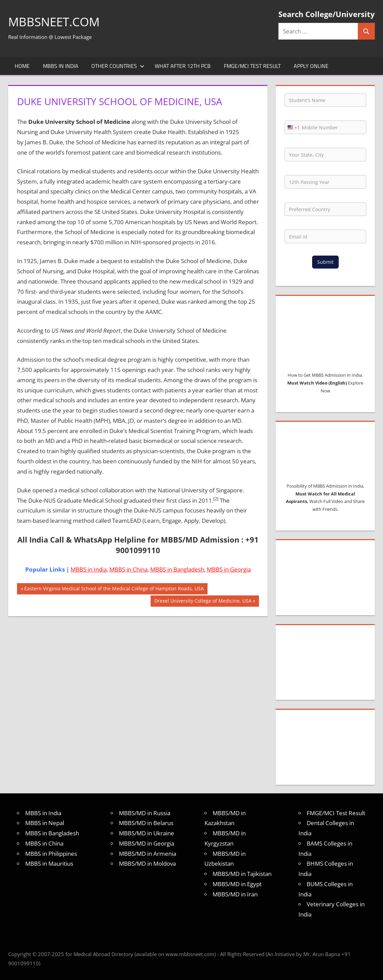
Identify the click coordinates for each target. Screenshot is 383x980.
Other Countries (118, 66)
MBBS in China (128, 569)
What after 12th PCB (183, 66)
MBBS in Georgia (229, 569)
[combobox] (292, 127)
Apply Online (311, 66)
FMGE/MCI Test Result (252, 66)
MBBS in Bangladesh (177, 569)
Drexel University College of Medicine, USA (203, 602)
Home (22, 66)
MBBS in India (61, 66)
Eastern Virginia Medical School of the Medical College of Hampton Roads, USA (114, 589)
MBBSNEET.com (55, 22)
